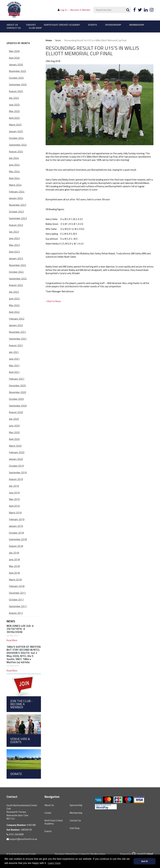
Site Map (94, 854)
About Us (12, 25)
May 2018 (14, 566)
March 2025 (15, 125)
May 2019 (14, 499)
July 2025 (14, 98)
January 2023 (16, 258)
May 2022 (14, 305)
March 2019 (15, 513)
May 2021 (14, 365)
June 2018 (14, 559)
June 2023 (14, 238)
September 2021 (18, 339)
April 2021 (14, 372)
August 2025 (16, 91)
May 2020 (14, 432)
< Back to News (53, 301)
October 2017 (16, 599)
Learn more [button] (54, 863)
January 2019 (16, 526)
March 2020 (15, 446)
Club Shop (35, 28)
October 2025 (16, 78)
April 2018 (14, 573)
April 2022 (14, 312)
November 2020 (17, 392)
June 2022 (14, 298)
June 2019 (14, 493)
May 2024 (14, 171)
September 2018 (18, 539)
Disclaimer (60, 854)
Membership (137, 25)
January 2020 (16, 459)
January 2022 (16, 325)
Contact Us (14, 28)
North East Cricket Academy (62, 25)
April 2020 (14, 439)
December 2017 (17, 593)
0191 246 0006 (15, 834)
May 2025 (14, 111)
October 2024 (16, 138)
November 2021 (17, 332)
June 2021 (14, 359)
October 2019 (16, 466)
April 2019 (14, 506)
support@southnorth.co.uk (22, 839)
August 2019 (16, 479)
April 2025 (14, 118)
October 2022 (16, 272)
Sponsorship (113, 25)
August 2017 (16, 613)
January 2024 (16, 198)
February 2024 (17, 192)
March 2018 (15, 579)
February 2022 (17, 319)
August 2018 (16, 546)
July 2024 (14, 158)
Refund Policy (72, 854)
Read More (12, 640)
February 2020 (17, 452)
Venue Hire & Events (20, 740)
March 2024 (15, 185)
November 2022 (17, 265)
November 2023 (17, 205)
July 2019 (14, 486)
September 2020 (18, 406)
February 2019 (17, 519)
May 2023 (14, 245)
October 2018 (16, 533)
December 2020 (17, 385)
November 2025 (17, 71)
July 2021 (14, 352)
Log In (64, 10)
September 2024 (18, 145)
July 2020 (14, 419)
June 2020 (14, 426)
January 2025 (16, 131)
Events (93, 25)
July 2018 (14, 553)
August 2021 (16, 345)
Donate (16, 774)
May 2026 (14, 51)
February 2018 (17, 586)
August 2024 (16, 151)
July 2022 (14, 292)
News (11, 621)
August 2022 (16, 285)
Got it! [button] (145, 861)
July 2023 (14, 232)
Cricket (31, 25)
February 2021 (17, 379)
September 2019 (18, 472)
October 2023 (16, 212)
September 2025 (18, 84)
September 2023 (18, 218)
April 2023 (14, 252)
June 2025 (14, 105)
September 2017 (18, 606)
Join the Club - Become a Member (21, 704)
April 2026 (14, 58)
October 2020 (16, 399)
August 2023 (16, 225)
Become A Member (80, 10)
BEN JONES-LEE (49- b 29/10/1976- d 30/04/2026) (20, 629)
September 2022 (18, 279)
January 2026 (16, 64)
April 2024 (14, 178)
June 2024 (14, 165)
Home (49, 40)
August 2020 (16, 412)
